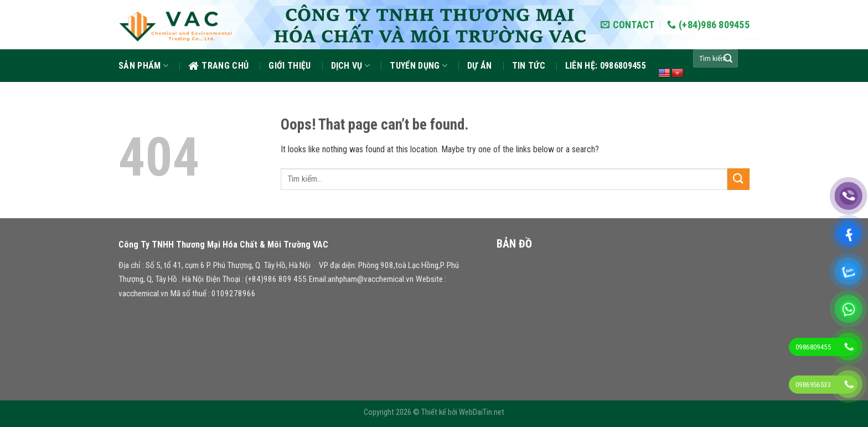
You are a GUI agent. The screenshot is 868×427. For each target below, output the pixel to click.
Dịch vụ (351, 66)
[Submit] (728, 59)
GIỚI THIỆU (290, 66)
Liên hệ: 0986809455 (606, 66)
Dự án (480, 66)
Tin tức (529, 66)
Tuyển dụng (418, 66)
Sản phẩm (143, 66)
